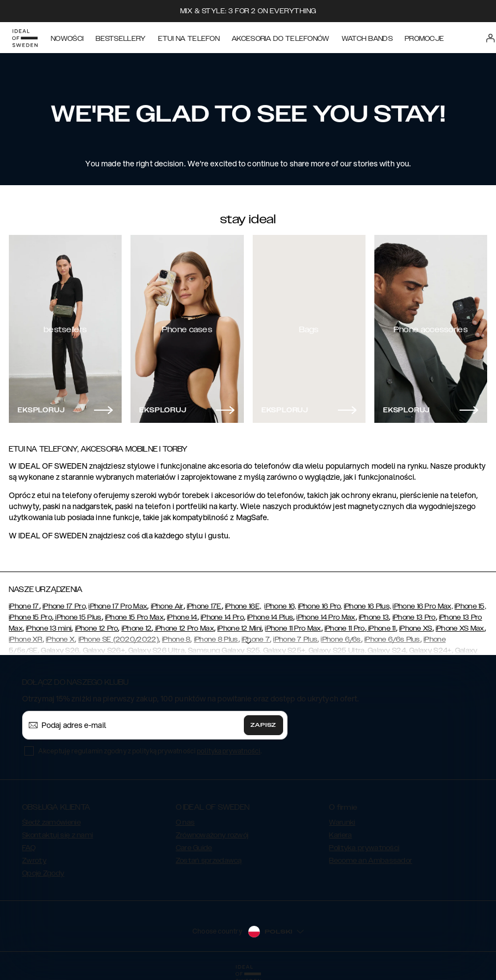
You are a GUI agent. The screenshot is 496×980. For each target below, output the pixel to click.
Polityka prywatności (364, 848)
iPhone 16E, (243, 606)
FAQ (29, 848)
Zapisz (263, 725)
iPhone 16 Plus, (368, 606)
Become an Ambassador (370, 861)
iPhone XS (416, 628)
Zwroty (34, 861)
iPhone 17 (24, 606)
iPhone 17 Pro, (65, 606)
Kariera (340, 835)
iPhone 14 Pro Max (326, 617)
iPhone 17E (204, 606)
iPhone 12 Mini (239, 628)
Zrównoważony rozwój (212, 835)
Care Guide (194, 848)
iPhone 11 (381, 628)
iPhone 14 (182, 617)
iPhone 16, (280, 606)
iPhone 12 (137, 628)
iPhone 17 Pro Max (118, 606)
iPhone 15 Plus (78, 617)
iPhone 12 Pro (97, 628)
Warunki (342, 822)
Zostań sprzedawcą (209, 861)
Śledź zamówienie (51, 822)
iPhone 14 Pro (222, 617)
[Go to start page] (26, 38)
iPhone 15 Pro (30, 617)
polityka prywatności (229, 751)
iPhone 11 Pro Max (293, 628)
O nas (186, 822)
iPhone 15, (470, 606)
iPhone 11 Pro (345, 628)
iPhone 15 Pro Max (134, 617)
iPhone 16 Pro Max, (422, 606)
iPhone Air (167, 606)
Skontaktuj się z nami (58, 835)
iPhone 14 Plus (270, 617)
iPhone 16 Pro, (320, 606)
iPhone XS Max (460, 628)
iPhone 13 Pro (414, 617)
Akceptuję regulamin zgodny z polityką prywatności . (150, 751)
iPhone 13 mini (49, 628)
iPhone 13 (374, 617)
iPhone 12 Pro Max (183, 628)
